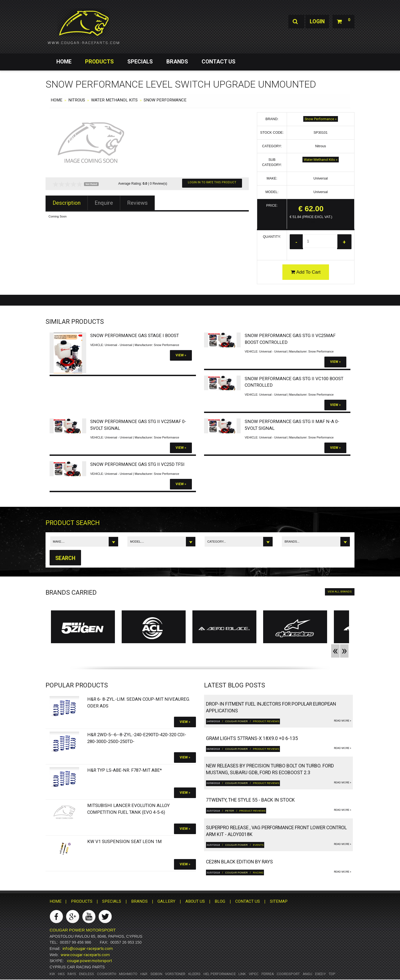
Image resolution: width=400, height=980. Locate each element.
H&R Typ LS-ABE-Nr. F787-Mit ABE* (125, 771)
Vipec (254, 974)
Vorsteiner (175, 974)
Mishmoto (128, 974)
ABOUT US (195, 902)
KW (52, 974)
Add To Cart (306, 272)
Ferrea (268, 974)
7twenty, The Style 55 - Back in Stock (250, 800)
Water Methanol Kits (114, 100)
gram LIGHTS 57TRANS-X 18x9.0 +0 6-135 (252, 739)
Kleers (194, 974)
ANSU (307, 974)
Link (242, 974)
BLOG (220, 902)
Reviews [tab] (137, 203)
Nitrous (77, 100)
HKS (61, 974)
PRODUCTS (99, 62)
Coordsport (288, 974)
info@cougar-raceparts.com (88, 949)
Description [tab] (67, 203)
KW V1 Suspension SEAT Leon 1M (125, 842)
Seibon (156, 974)
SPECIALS (140, 62)
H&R (144, 974)
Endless (87, 974)
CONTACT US (219, 62)
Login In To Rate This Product (212, 182)
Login (316, 22)
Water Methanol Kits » (321, 160)
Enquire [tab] (104, 203)
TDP (332, 974)
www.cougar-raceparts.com (85, 955)
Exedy (320, 974)
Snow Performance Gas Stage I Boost (135, 336)
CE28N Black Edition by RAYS (239, 862)
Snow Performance (165, 100)
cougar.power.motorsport (89, 961)
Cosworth (107, 974)
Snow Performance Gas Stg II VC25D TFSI (137, 465)
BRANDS (177, 62)
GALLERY (166, 902)
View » (181, 355)
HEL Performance (220, 974)
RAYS (72, 974)
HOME (64, 62)
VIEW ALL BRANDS (340, 592)
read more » (343, 721)
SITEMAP (279, 902)
